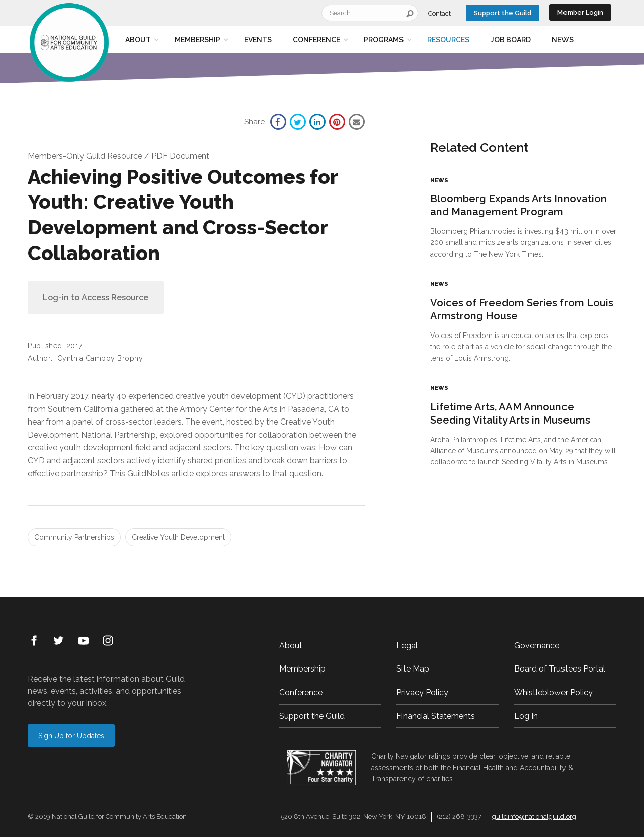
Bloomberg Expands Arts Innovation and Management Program (518, 205)
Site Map (413, 669)
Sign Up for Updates (71, 736)
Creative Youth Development (178, 537)
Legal (407, 646)
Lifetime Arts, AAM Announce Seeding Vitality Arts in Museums (510, 413)
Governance (537, 646)
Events (258, 40)
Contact (439, 13)
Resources (448, 40)
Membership (197, 40)
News (563, 40)
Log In (526, 716)
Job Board (511, 40)
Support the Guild (503, 13)
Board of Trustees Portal (560, 669)
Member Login (580, 12)
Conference (316, 40)
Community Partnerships (74, 537)
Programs (384, 40)
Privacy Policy (422, 692)
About (138, 40)
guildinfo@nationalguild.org (534, 817)
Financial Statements (436, 716)
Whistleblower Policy (553, 692)
